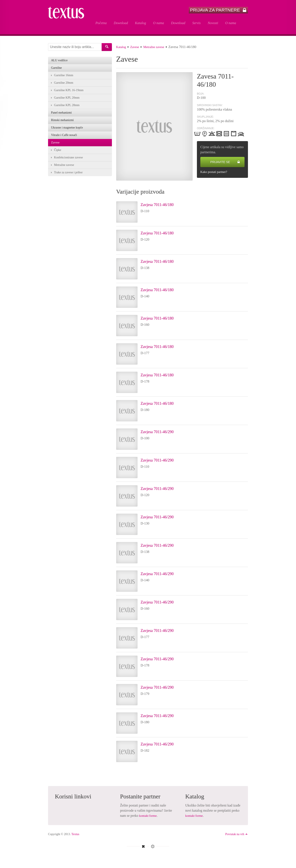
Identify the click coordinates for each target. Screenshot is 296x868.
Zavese (136, 48)
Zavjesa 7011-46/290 (163, 433)
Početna (101, 23)
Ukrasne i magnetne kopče (67, 131)
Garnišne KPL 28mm (67, 107)
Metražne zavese (157, 48)
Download (121, 23)
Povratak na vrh (237, 835)
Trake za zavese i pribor (68, 177)
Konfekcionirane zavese (68, 161)
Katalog (141, 23)
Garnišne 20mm (64, 84)
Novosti (213, 23)
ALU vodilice (59, 61)
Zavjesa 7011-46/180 (163, 205)
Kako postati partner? (215, 173)
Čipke (58, 154)
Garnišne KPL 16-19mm (69, 92)
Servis (196, 23)
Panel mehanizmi (61, 115)
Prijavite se (225, 163)
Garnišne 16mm (64, 77)
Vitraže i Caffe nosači (64, 138)
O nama (159, 23)
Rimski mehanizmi (62, 123)
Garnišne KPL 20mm (67, 100)
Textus (75, 835)
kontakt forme (149, 817)
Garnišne (56, 69)
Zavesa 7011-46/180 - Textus (68, 18)
